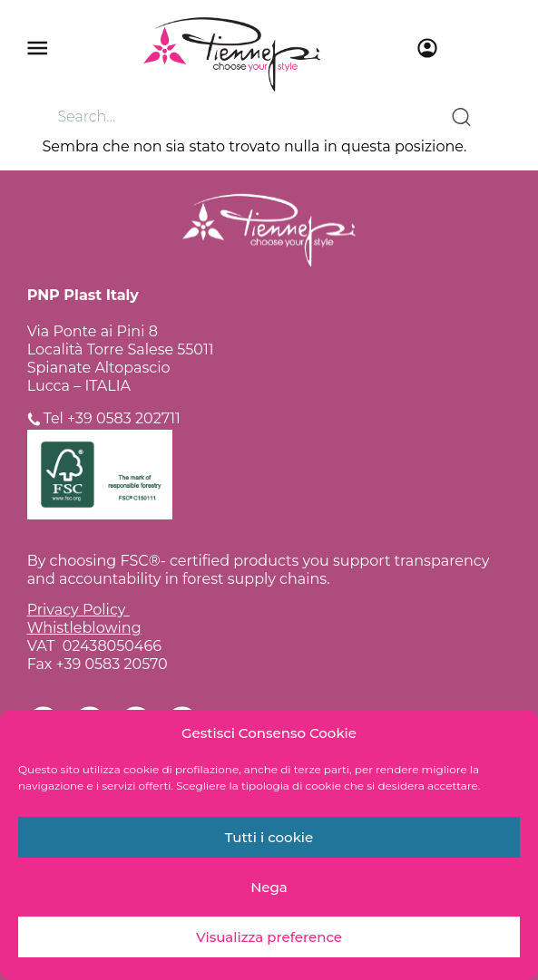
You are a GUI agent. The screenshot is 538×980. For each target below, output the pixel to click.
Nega (269, 887)
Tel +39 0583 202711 (112, 418)
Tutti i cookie (269, 837)
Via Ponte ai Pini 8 (93, 331)
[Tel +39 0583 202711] (34, 419)
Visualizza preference (269, 937)
